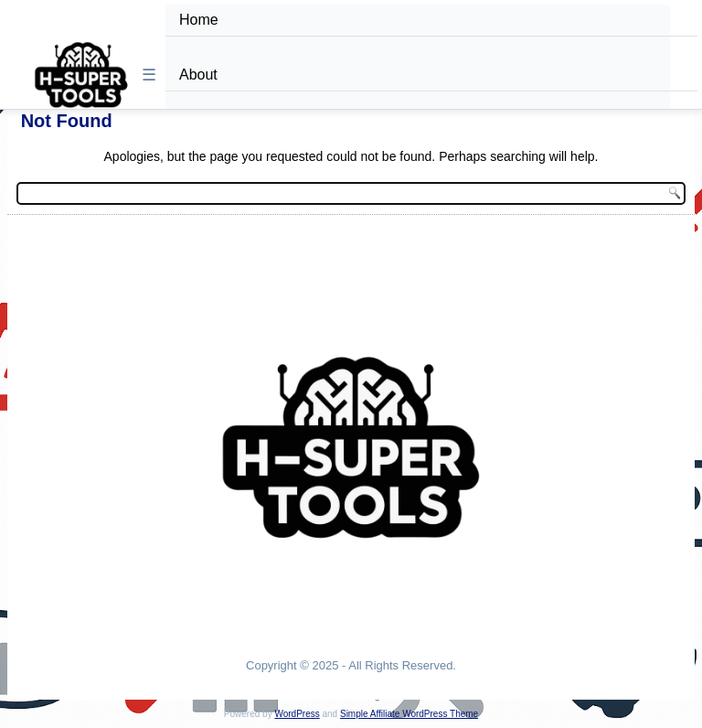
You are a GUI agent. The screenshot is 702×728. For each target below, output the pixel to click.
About (198, 75)
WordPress (297, 714)
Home (199, 20)
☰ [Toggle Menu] (149, 75)
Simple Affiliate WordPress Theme (409, 714)
